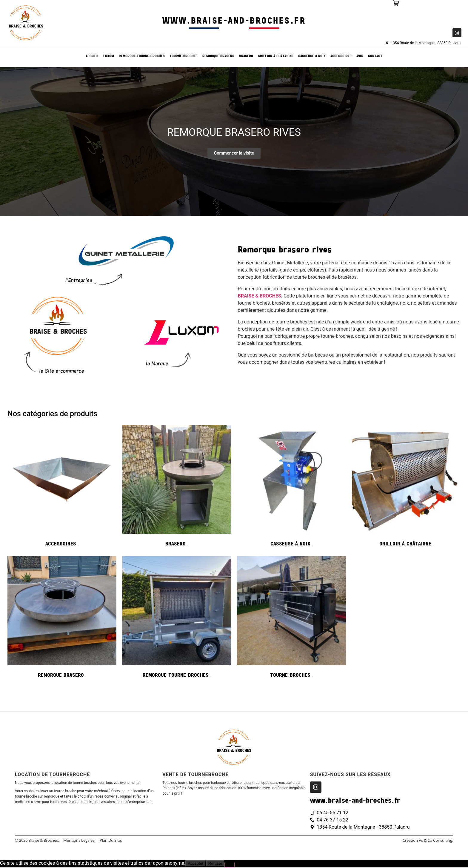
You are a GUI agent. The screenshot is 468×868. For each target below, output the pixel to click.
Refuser (215, 864)
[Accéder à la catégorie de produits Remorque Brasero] (62, 619)
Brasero (246, 56)
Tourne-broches (184, 56)
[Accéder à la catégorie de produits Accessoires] (62, 488)
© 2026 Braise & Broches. (37, 841)
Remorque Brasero (218, 56)
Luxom (109, 56)
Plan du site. (111, 841)
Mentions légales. (79, 841)
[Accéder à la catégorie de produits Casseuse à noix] (291, 488)
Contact (375, 56)
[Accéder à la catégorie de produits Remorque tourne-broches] (177, 619)
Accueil (92, 56)
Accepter (196, 864)
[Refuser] (230, 865)
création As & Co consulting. (428, 841)
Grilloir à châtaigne (276, 56)
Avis (360, 56)
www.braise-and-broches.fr (234, 21)
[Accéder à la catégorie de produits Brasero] (177, 488)
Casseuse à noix (312, 56)
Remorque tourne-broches (142, 56)
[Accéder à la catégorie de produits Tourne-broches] (291, 619)
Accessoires (341, 56)
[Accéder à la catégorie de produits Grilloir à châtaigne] (406, 488)
